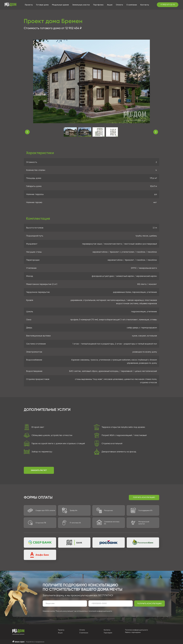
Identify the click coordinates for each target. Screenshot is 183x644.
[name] (65, 603)
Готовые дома (42, 5)
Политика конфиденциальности (136, 630)
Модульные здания (60, 5)
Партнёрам (108, 633)
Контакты (145, 5)
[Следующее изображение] (156, 132)
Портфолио (98, 5)
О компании (132, 5)
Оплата (119, 5)
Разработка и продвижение (35, 642)
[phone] (111, 603)
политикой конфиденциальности (100, 611)
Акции (110, 5)
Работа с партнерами (133, 632)
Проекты (29, 5)
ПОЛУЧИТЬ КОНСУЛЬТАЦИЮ (150, 604)
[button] (39, 470)
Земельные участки (81, 5)
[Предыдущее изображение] (27, 132)
